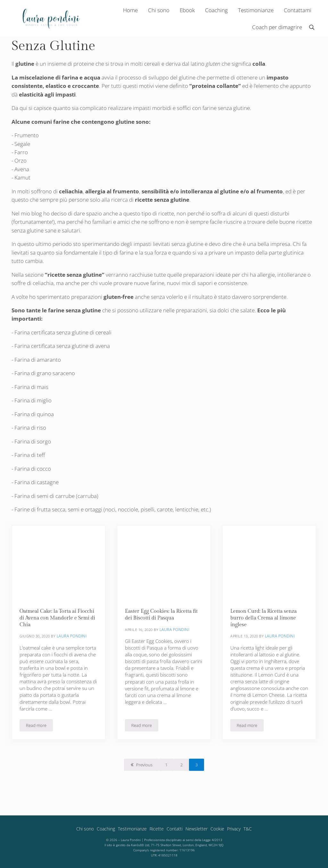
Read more (39, 733)
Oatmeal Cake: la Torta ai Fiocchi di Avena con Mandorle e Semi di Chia (57, 625)
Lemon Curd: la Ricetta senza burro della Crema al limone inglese (265, 625)
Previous (144, 772)
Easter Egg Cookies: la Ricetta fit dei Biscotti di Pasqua (163, 622)
